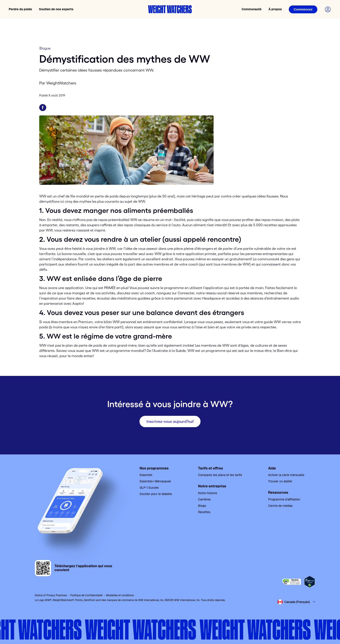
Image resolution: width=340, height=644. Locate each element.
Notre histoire (208, 493)
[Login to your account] (328, 9)
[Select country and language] (297, 602)
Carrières (204, 499)
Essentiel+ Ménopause (155, 481)
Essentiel (146, 475)
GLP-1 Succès (149, 488)
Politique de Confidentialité (87, 595)
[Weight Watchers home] (170, 9)
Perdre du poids (20, 9)
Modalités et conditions (120, 595)
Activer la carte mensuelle (286, 475)
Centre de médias (280, 506)
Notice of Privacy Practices (51, 595)
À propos (275, 9)
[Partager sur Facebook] (43, 108)
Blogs (202, 506)
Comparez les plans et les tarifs (220, 475)
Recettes (204, 512)
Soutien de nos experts (56, 9)
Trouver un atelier (280, 481)
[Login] (303, 9)
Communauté (251, 9)
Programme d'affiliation (284, 499)
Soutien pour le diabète (156, 494)
